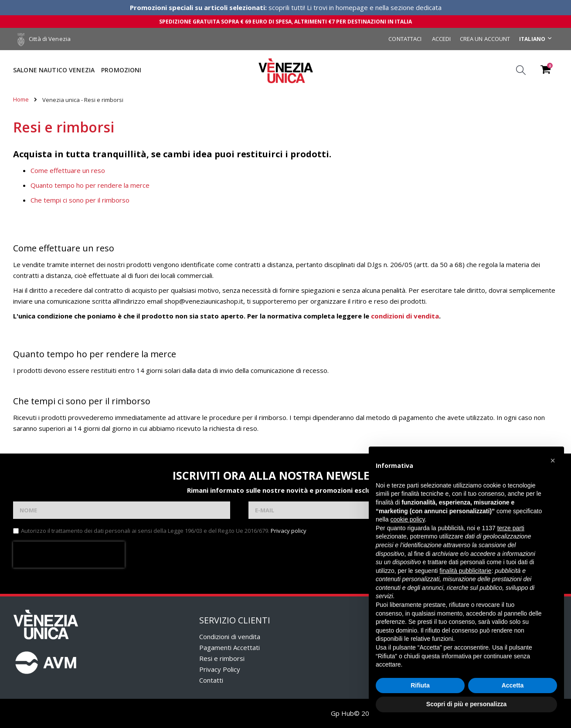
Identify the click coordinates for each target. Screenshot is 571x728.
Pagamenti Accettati (229, 647)
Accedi (442, 39)
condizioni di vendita (405, 316)
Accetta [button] (513, 685)
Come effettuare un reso (68, 170)
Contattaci (405, 39)
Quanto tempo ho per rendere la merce (90, 185)
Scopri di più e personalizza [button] (466, 704)
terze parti (511, 528)
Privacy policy (289, 531)
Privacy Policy (220, 669)
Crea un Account (485, 39)
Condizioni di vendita (230, 637)
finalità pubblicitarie (465, 571)
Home (21, 99)
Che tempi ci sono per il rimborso (80, 200)
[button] (553, 461)
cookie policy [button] (407, 519)
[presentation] (69, 555)
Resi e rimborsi (222, 658)
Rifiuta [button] (420, 685)
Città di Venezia (44, 39)
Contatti (211, 680)
